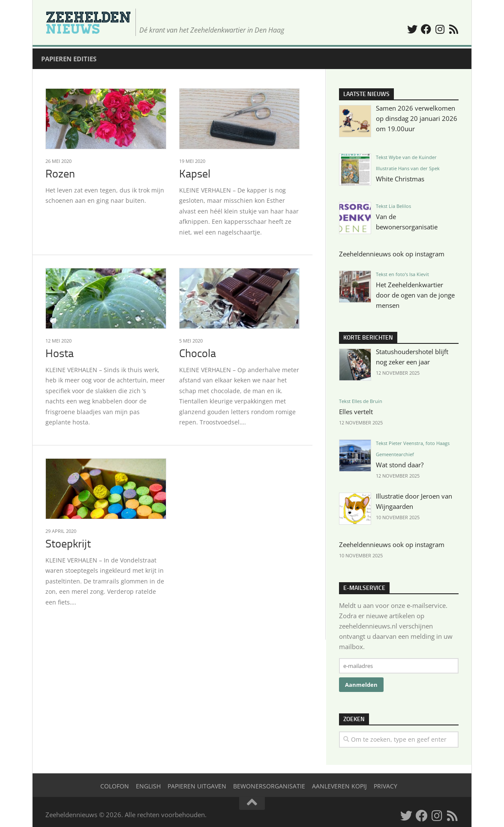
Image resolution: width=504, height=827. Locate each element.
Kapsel (195, 174)
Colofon (115, 786)
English (148, 786)
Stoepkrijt (68, 544)
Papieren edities (69, 59)
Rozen (60, 174)
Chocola (198, 353)
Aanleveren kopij (339, 786)
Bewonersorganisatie (269, 786)
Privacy (385, 786)
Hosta (60, 353)
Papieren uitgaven (197, 786)
